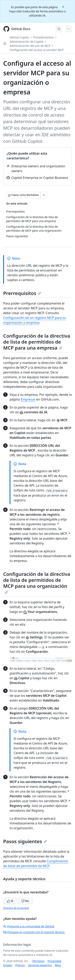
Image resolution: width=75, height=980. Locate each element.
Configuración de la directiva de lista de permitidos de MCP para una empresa (37, 342)
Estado (8, 965)
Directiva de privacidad (16, 908)
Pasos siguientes (25, 841)
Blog (58, 965)
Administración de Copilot (27, 42)
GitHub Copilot (19, 37)
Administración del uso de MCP (30, 46)
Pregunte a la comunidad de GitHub (29, 926)
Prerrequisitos (22, 293)
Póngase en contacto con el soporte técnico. (34, 932)
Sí (10, 901)
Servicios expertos (40, 965)
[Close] (64, 6)
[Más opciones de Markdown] (44, 195)
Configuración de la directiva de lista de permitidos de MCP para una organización (37, 582)
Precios (20, 965)
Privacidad (54, 961)
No (25, 901)
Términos (38, 961)
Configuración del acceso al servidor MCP (37, 50)
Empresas (28, 399)
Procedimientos (43, 37)
